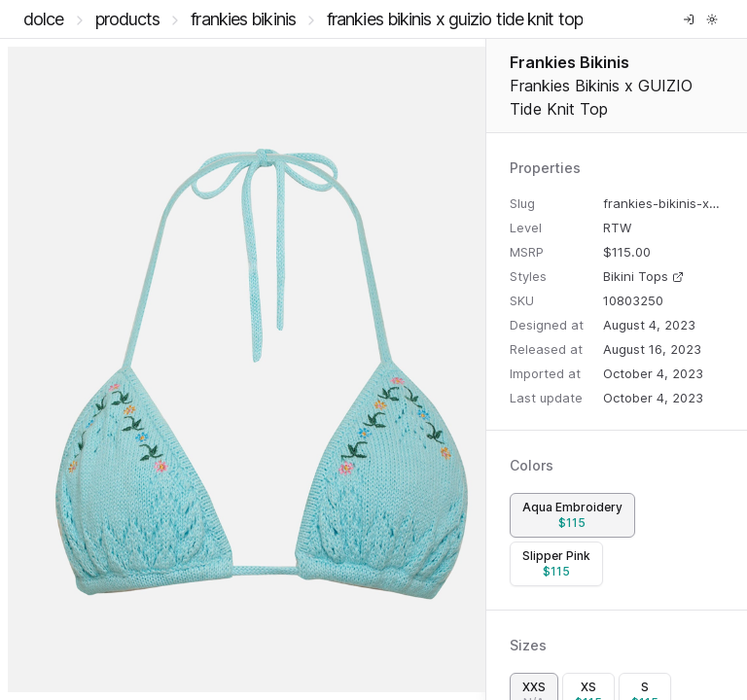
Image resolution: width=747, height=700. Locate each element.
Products (128, 19)
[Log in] (689, 19)
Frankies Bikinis (243, 19)
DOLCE (44, 19)
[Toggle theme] (712, 19)
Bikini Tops (643, 276)
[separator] (486, 369)
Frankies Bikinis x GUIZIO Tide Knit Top (455, 19)
